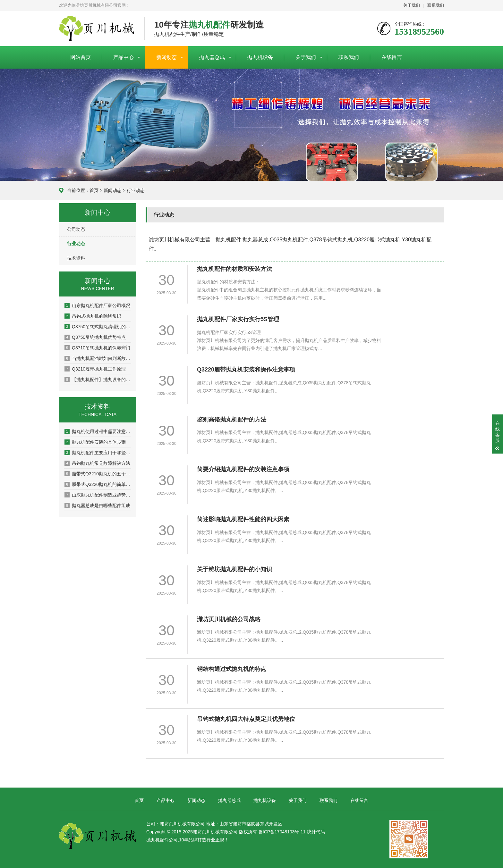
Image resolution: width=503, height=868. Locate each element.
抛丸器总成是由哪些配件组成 (97, 505)
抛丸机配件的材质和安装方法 (234, 269)
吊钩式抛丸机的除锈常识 (93, 316)
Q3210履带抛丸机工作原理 (95, 369)
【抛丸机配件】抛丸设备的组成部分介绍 (98, 380)
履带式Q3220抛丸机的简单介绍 (98, 484)
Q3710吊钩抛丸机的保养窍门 (97, 348)
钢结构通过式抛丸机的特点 (232, 669)
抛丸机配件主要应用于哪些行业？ (98, 453)
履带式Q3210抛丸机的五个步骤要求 (98, 474)
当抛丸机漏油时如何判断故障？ (98, 358)
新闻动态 (166, 57)
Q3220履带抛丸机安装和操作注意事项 (246, 370)
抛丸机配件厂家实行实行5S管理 (238, 319)
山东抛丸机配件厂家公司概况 (97, 305)
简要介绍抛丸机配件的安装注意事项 (243, 469)
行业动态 (136, 190)
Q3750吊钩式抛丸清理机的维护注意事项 (98, 327)
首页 (94, 190)
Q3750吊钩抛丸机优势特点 (95, 337)
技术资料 (76, 258)
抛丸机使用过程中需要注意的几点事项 (98, 431)
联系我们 (436, 5)
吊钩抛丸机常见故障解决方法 (97, 463)
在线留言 (392, 57)
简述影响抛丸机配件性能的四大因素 (243, 519)
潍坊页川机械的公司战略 (229, 619)
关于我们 (412, 5)
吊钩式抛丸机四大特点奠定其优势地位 (246, 719)
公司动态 (76, 229)
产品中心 (124, 57)
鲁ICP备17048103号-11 (282, 832)
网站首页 (81, 57)
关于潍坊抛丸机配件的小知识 (234, 569)
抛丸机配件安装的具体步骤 (95, 442)
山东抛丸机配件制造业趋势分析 (98, 495)
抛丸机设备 (260, 57)
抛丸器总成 (212, 57)
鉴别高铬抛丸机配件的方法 (232, 420)
